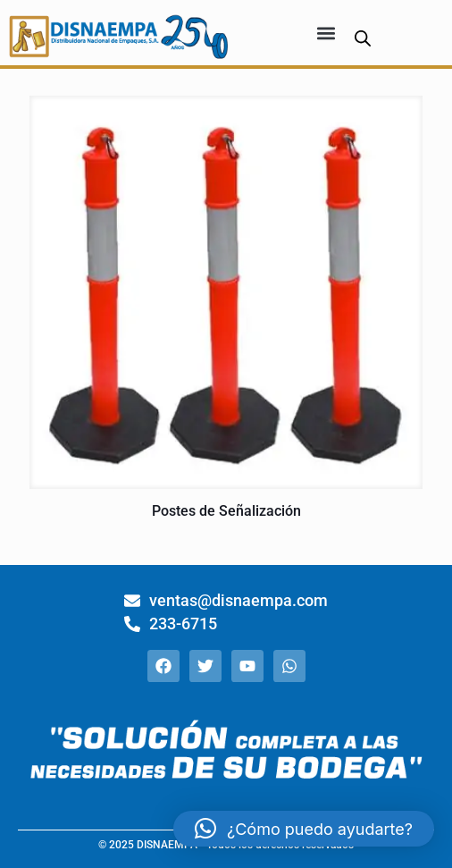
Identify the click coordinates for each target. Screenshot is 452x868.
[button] (326, 33)
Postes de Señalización (226, 511)
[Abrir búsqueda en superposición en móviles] (363, 38)
